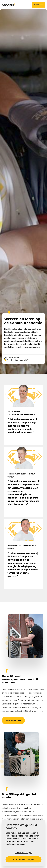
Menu (39, 5)
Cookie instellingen (23, 853)
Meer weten (11, 720)
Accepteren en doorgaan (23, 859)
